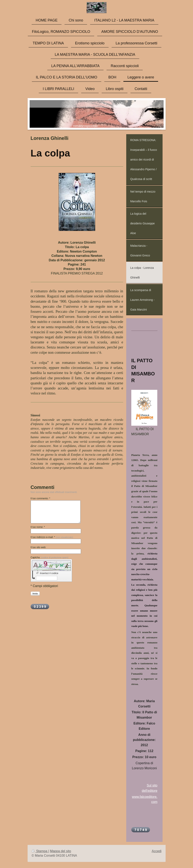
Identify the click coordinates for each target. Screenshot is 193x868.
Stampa (40, 851)
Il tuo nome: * (38, 527)
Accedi (156, 851)
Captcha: (50, 557)
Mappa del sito (60, 851)
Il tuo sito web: (38, 547)
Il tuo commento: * (40, 498)
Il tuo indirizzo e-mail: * (52, 537)
